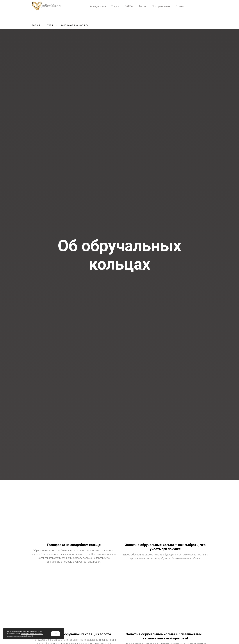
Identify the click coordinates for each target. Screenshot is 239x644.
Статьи (180, 6)
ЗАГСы (129, 6)
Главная (35, 25)
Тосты (143, 6)
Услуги (115, 6)
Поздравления (161, 6)
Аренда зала (98, 6)
